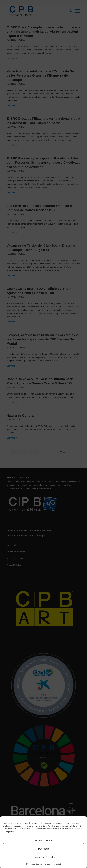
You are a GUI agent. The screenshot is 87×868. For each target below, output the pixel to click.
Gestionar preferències (43, 857)
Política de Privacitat (52, 864)
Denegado (43, 849)
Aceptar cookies (44, 840)
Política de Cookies (34, 864)
